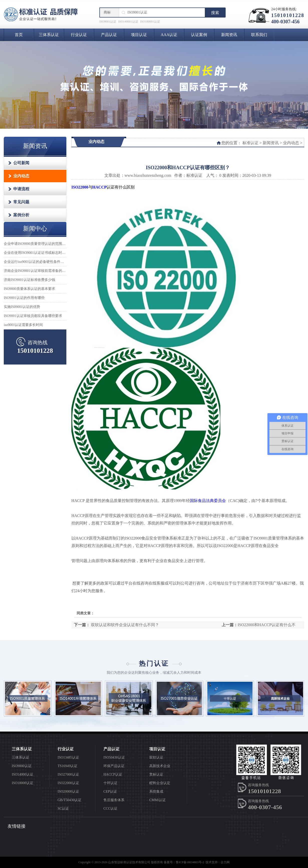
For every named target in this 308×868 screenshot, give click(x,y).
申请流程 (21, 189)
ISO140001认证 (128, 22)
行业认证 (79, 35)
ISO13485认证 (68, 757)
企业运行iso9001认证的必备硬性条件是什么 (35, 262)
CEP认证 (110, 792)
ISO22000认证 (68, 783)
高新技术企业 (160, 766)
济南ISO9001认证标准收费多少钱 (29, 280)
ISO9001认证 (108, 22)
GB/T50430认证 (69, 800)
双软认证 (156, 757)
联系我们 (259, 35)
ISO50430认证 (114, 757)
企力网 (225, 862)
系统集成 (156, 792)
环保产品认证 (114, 766)
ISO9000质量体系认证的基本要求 (29, 289)
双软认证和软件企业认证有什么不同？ (124, 625)
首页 (19, 35)
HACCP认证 (113, 774)
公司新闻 (21, 163)
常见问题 (21, 202)
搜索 (215, 13)
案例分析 (21, 215)
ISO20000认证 (68, 792)
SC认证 (63, 809)
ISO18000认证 (23, 783)
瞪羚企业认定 (160, 783)
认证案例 (199, 35)
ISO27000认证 (68, 774)
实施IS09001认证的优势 (22, 307)
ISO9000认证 (22, 766)
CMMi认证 (158, 800)
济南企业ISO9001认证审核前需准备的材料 (35, 271)
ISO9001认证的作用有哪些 (24, 298)
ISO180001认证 (150, 22)
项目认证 (139, 35)
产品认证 (109, 35)
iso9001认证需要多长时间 (23, 325)
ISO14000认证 (23, 774)
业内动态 (21, 176)
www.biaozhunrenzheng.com (148, 175)
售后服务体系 (114, 800)
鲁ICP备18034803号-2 (190, 862)
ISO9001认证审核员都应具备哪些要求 (33, 316)
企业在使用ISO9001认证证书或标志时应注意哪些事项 (35, 253)
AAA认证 (169, 35)
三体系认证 (49, 35)
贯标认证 (156, 774)
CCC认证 (110, 809)
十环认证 (110, 783)
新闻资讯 (229, 35)
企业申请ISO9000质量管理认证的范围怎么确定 (35, 244)
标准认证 (250, 143)
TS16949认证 (67, 766)
